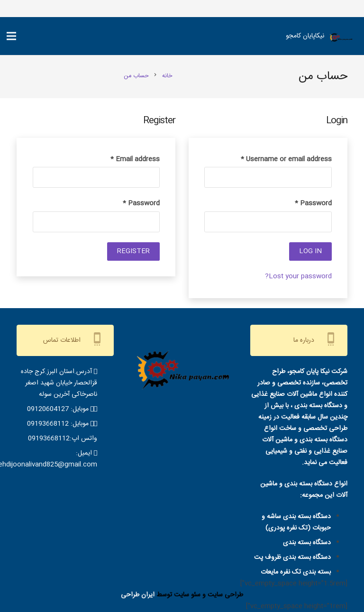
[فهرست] (11, 36)
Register (133, 251)
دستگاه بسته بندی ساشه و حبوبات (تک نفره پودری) (296, 522)
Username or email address (286, 159)
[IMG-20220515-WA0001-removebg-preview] (341, 38)
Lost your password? (298, 276)
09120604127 (48, 409)
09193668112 (48, 424)
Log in (310, 251)
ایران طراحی (138, 595)
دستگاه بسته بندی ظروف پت (292, 557)
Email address (135, 159)
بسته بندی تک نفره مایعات (296, 572)
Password (313, 203)
